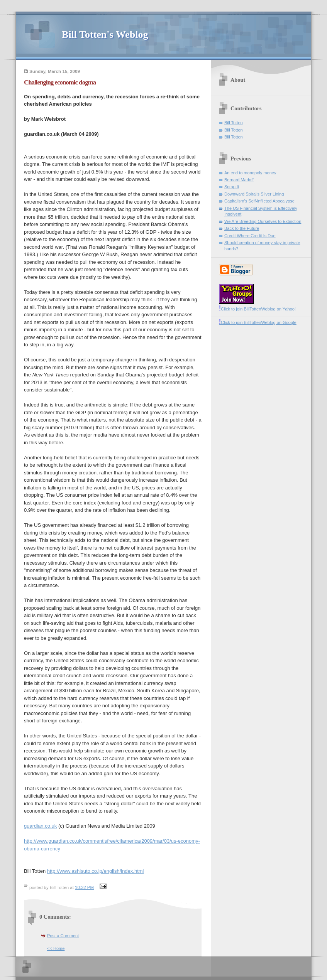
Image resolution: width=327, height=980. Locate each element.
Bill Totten (234, 123)
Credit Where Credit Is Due (250, 236)
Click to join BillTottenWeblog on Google (258, 322)
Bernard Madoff (239, 180)
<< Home (56, 948)
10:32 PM (84, 887)
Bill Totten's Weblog (105, 35)
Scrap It (232, 187)
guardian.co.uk (40, 826)
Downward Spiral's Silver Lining (254, 194)
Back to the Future (242, 228)
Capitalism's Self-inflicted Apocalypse (259, 201)
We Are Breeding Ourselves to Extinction (263, 221)
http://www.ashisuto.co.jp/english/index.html (96, 871)
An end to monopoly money (250, 173)
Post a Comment (63, 936)
